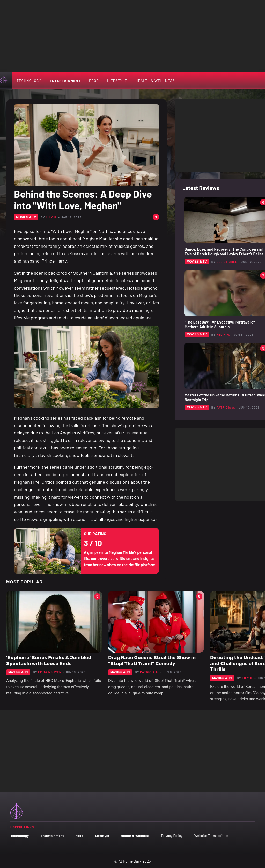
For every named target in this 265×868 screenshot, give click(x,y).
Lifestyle (117, 80)
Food (94, 80)
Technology (29, 80)
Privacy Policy (172, 836)
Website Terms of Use (211, 836)
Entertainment (65, 80)
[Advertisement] (132, 36)
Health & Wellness (155, 80)
